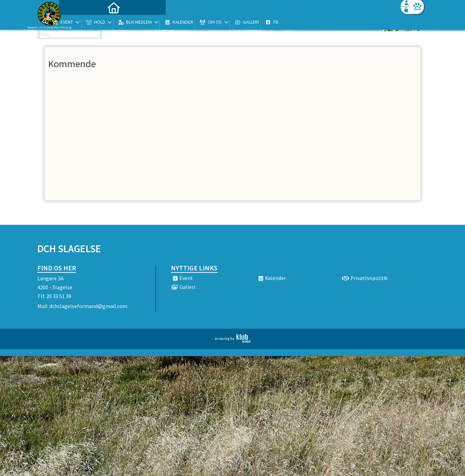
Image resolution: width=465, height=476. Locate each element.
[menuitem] (80, 23)
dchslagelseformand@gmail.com (88, 306)
